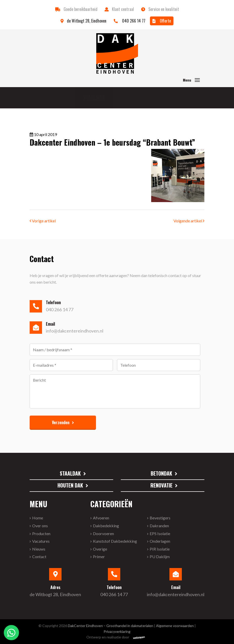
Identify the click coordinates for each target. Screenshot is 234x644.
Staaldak (51, 98)
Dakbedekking (106, 526)
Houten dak (70, 485)
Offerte (162, 21)
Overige (100, 549)
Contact (39, 557)
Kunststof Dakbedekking (115, 541)
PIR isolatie (160, 549)
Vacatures (41, 541)
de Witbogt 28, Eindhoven (84, 21)
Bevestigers (160, 518)
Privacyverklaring (117, 631)
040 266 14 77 (130, 21)
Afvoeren (101, 518)
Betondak (121, 98)
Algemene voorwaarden (175, 626)
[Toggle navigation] (197, 80)
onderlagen (160, 541)
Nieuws (39, 549)
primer (99, 557)
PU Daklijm (160, 557)
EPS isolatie (160, 533)
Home (38, 518)
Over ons (40, 526)
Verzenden (61, 422)
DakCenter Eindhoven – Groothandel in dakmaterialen (111, 626)
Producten (41, 533)
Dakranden (159, 526)
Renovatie (161, 485)
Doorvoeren (103, 533)
